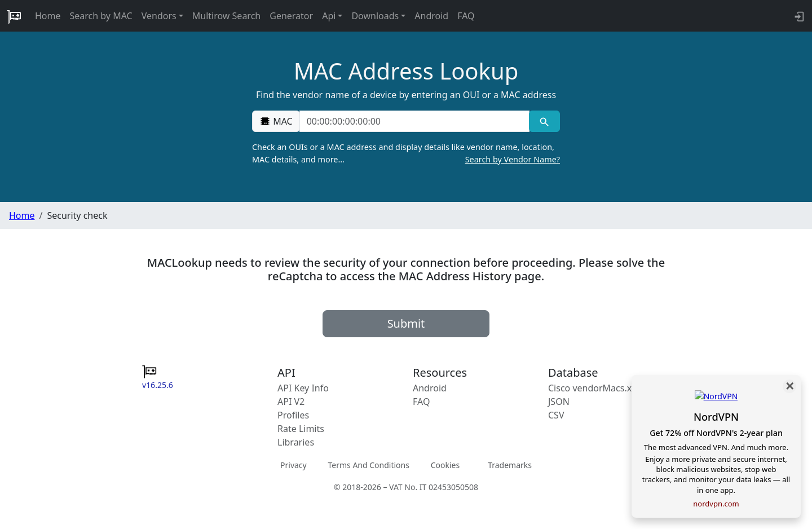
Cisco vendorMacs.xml (595, 388)
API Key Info (303, 388)
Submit (406, 323)
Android (431, 16)
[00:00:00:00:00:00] (414, 121)
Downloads (375, 16)
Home (48, 16)
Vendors (159, 16)
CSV (556, 415)
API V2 (291, 402)
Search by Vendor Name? (513, 159)
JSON (559, 402)
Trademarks (510, 465)
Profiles (293, 415)
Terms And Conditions (368, 465)
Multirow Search (226, 16)
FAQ (466, 16)
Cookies (445, 465)
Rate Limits (301, 429)
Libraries (296, 442)
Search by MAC (101, 16)
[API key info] (798, 16)
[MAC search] (544, 121)
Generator (291, 16)
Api (329, 16)
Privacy (294, 465)
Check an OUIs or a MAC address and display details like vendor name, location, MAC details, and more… (406, 153)
